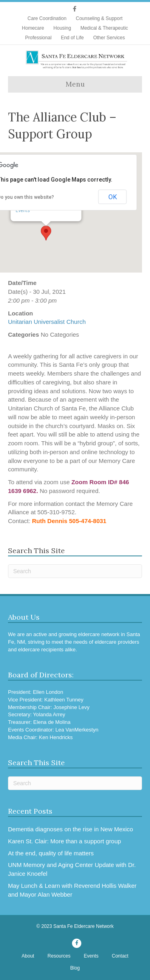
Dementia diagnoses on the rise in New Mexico (71, 829)
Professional (38, 38)
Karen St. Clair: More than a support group (65, 841)
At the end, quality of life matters (51, 853)
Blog (75, 968)
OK (113, 197)
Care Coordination (47, 18)
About (28, 956)
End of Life (72, 38)
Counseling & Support (99, 18)
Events (23, 210)
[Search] (75, 571)
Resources (59, 956)
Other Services (109, 38)
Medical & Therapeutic (104, 28)
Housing (62, 28)
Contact (120, 956)
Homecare (33, 28)
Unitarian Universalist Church (47, 322)
